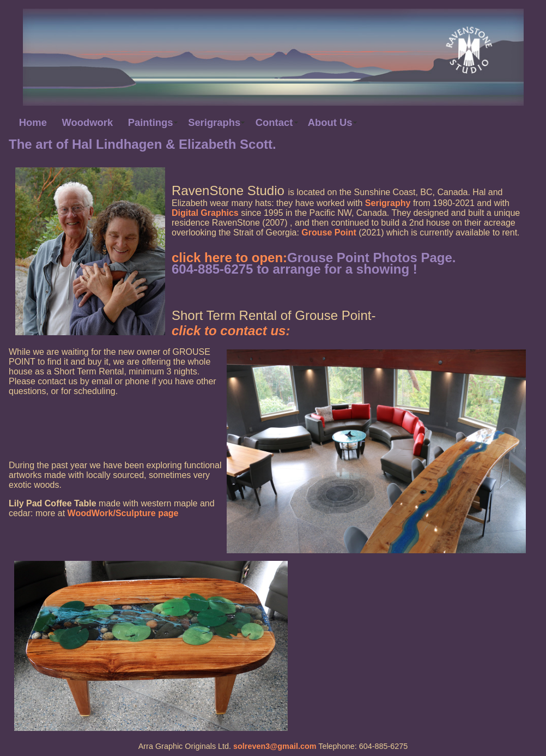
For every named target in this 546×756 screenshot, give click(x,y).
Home (33, 122)
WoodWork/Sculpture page (123, 513)
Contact (274, 122)
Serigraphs (214, 122)
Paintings (151, 122)
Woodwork (88, 122)
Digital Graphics (205, 213)
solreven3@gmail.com (275, 746)
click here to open (227, 258)
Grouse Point (329, 232)
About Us (330, 122)
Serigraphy (388, 203)
